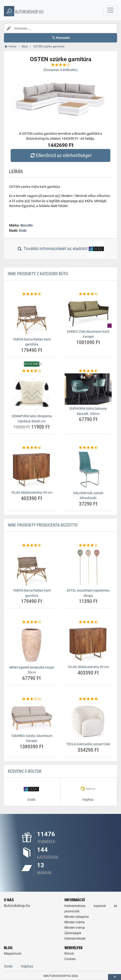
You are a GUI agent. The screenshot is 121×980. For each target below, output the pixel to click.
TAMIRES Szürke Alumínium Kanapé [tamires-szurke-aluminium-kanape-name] (32, 738)
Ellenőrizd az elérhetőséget (60, 155)
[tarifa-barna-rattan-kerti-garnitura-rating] (32, 294)
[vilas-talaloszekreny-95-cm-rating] (32, 448)
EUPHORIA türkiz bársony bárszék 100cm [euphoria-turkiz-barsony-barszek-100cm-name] (88, 411)
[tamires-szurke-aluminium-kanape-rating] (32, 699)
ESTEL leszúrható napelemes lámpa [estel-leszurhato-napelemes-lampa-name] (88, 593)
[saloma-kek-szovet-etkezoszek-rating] (88, 448)
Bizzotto (27, 225)
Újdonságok (73, 933)
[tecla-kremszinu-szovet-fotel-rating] (88, 699)
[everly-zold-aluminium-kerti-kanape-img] (88, 312)
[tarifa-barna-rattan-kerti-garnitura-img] (32, 316)
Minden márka (75, 922)
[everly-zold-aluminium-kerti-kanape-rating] (88, 294)
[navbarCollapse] (110, 10)
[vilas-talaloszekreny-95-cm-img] (32, 470)
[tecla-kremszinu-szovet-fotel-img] (88, 721)
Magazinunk (13, 954)
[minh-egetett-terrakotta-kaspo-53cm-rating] (32, 622)
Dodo (23, 230)
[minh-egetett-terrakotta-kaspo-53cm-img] (32, 644)
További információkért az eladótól (60, 249)
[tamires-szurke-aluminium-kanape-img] (32, 717)
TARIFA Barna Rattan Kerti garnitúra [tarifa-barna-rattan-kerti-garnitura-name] (32, 342)
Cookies (70, 959)
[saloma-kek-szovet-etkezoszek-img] (88, 470)
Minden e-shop (75, 928)
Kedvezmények (75, 939)
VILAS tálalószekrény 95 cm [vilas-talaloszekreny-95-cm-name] (32, 492)
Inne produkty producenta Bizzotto (43, 525)
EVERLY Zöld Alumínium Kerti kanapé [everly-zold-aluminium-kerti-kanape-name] (88, 334)
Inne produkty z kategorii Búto (38, 274)
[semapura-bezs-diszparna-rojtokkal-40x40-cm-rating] (32, 371)
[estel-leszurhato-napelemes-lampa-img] (88, 567)
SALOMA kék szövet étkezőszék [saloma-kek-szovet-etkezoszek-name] (88, 496)
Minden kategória (77, 917)
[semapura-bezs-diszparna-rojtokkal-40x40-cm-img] (32, 393)
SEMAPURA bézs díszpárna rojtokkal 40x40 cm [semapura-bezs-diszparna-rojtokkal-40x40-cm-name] (32, 419)
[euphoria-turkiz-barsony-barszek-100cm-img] (88, 389)
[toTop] (115, 977)
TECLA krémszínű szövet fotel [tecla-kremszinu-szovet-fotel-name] (88, 744)
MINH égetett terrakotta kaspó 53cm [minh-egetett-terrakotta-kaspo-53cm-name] (32, 670)
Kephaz (27, 966)
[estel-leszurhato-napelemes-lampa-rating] (88, 545)
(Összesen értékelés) (60, 70)
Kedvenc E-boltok (25, 771)
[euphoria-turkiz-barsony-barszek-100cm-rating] (88, 371)
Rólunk (69, 954)
